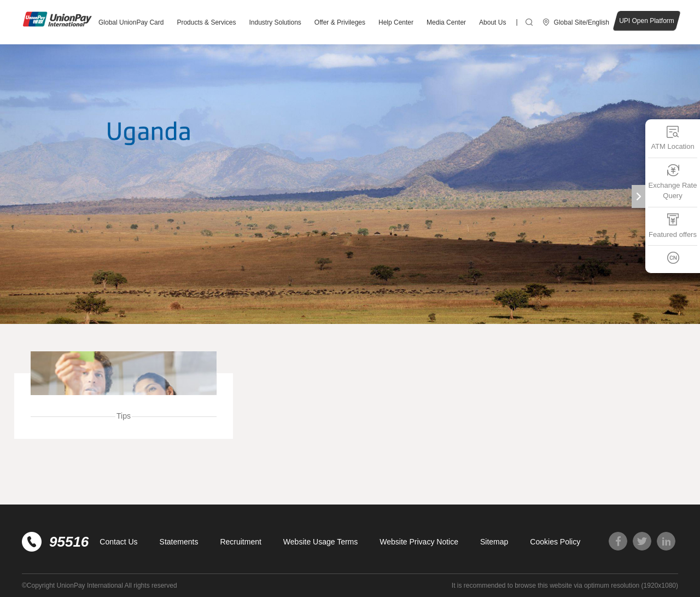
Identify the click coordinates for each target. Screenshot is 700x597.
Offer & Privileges (340, 22)
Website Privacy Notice (419, 542)
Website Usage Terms (320, 542)
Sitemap (494, 542)
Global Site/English (582, 22)
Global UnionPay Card (131, 22)
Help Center (396, 22)
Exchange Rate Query (673, 182)
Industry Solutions (275, 22)
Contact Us (118, 542)
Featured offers (673, 226)
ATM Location (672, 138)
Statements (179, 542)
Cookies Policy (555, 542)
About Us (492, 22)
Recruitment (240, 542)
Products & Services (206, 22)
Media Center (446, 22)
